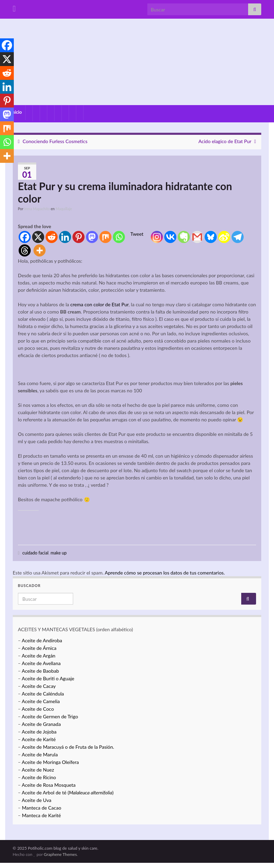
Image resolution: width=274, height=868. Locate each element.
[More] (40, 250)
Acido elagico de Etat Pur (225, 141)
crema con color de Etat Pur (100, 304)
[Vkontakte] (170, 237)
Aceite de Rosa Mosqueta (49, 785)
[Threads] (25, 250)
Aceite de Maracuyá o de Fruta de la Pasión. (68, 747)
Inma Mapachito (37, 209)
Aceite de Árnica (39, 648)
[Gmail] (197, 237)
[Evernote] (184, 237)
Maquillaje (64, 209)
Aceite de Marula (40, 754)
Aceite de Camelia (41, 701)
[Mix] (105, 237)
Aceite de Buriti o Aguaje (48, 678)
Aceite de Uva (37, 800)
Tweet (137, 234)
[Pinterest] (79, 237)
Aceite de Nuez (38, 770)
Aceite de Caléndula (43, 694)
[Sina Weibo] (224, 237)
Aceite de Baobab (40, 671)
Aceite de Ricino (39, 777)
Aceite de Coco (38, 709)
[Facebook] (25, 237)
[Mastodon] (92, 237)
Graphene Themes (60, 854)
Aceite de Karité (39, 739)
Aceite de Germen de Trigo (50, 716)
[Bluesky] (211, 237)
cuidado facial (36, 553)
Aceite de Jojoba (39, 732)
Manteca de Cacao (42, 808)
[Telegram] (238, 237)
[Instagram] (157, 237)
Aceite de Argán (38, 656)
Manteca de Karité (42, 815)
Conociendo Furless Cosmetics (55, 141)
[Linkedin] (65, 237)
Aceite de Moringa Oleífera (50, 762)
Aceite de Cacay (39, 686)
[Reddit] (52, 237)
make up (58, 553)
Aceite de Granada (41, 724)
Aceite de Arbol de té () (68, 792)
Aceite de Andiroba (42, 640)
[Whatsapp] (119, 237)
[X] (38, 237)
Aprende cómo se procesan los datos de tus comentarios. (165, 573)
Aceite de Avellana (41, 663)
